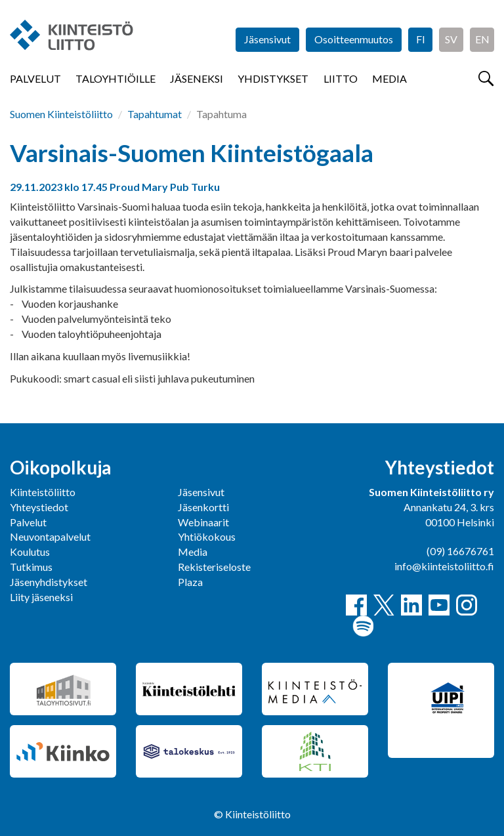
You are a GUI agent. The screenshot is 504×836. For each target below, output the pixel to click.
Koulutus (30, 552)
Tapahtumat (155, 114)
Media (389, 78)
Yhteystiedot (39, 507)
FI (421, 39)
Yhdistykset (273, 78)
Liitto (341, 78)
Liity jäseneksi (41, 597)
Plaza (190, 582)
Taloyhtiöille (115, 78)
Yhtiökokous (207, 536)
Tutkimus (31, 567)
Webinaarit (203, 522)
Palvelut (35, 78)
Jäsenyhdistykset (49, 582)
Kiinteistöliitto (43, 492)
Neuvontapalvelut (50, 536)
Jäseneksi (197, 78)
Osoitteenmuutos (354, 39)
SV (451, 39)
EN (482, 39)
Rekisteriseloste (214, 567)
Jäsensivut (267, 39)
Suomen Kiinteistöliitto (61, 114)
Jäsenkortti (203, 507)
